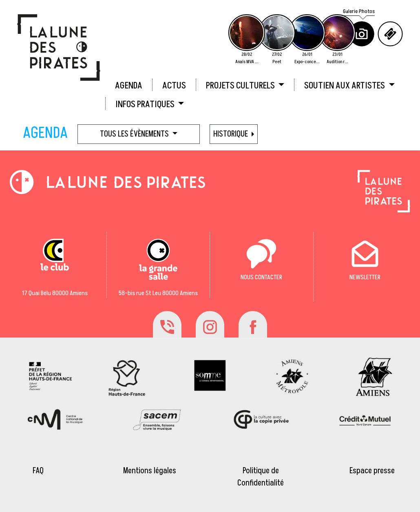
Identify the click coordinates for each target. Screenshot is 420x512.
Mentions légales (150, 471)
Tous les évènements (135, 134)
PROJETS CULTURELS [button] (241, 86)
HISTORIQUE (231, 134)
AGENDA (129, 86)
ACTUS (174, 86)
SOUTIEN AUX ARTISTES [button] (345, 86)
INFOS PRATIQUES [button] (146, 104)
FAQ (38, 471)
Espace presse (372, 471)
